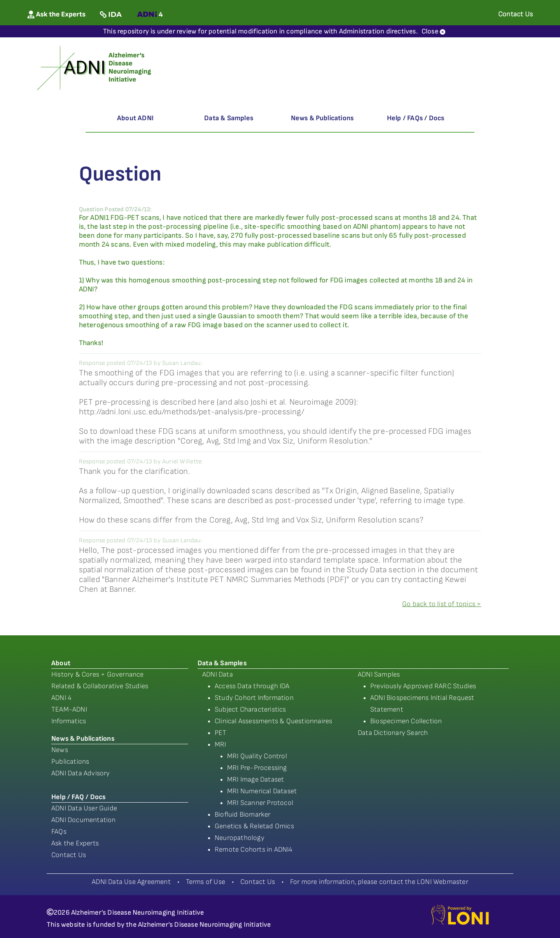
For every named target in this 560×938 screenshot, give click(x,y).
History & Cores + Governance (98, 674)
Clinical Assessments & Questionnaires (273, 721)
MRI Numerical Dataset (262, 791)
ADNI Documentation (84, 820)
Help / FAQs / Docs (416, 118)
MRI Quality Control (257, 756)
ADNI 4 (61, 698)
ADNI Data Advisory (81, 773)
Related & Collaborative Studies (100, 686)
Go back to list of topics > (442, 604)
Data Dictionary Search (393, 733)
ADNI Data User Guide (84, 808)
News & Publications (322, 118)
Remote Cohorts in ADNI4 (254, 849)
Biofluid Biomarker (243, 814)
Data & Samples (229, 118)
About (61, 663)
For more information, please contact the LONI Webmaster (379, 882)
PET (221, 733)
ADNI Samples (379, 674)
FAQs (59, 832)
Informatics (69, 721)
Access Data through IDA (252, 686)
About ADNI (135, 118)
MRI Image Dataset (255, 779)
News (60, 750)
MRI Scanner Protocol (260, 803)
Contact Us (69, 855)
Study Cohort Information (254, 698)
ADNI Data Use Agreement (131, 882)
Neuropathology (240, 838)
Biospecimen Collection (406, 721)
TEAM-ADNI (69, 709)
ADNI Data (218, 674)
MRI (220, 744)
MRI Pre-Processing (257, 768)
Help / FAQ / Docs (78, 797)
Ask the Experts (75, 843)
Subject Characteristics (250, 709)
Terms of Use (206, 882)
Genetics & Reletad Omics (254, 826)
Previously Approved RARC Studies (423, 686)
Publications (70, 762)
